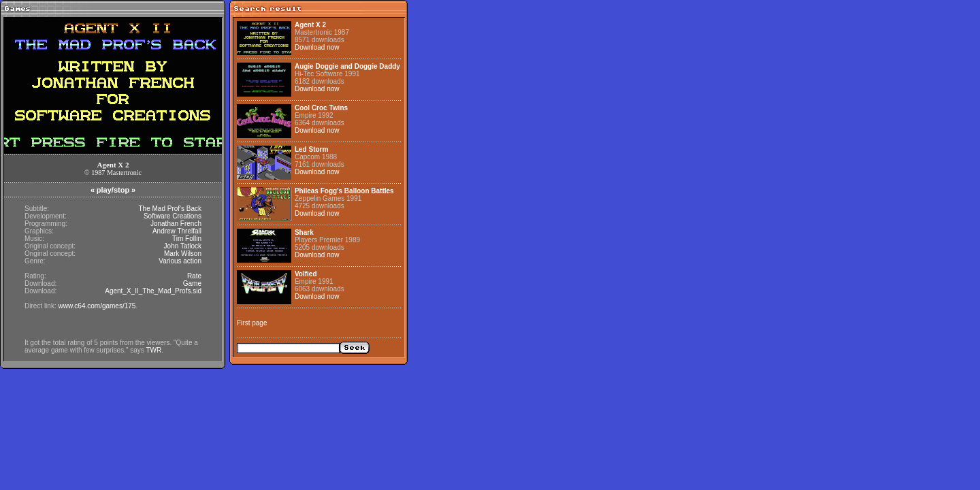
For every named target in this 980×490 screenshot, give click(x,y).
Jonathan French (176, 224)
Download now (317, 47)
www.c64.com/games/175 (97, 306)
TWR (153, 350)
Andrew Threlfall (177, 231)
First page (252, 323)
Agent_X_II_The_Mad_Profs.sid (153, 291)
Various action (180, 261)
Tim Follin (187, 239)
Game (192, 283)
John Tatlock (183, 246)
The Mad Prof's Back (170, 209)
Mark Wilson (183, 254)
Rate (194, 276)
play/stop (113, 190)
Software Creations (173, 216)
